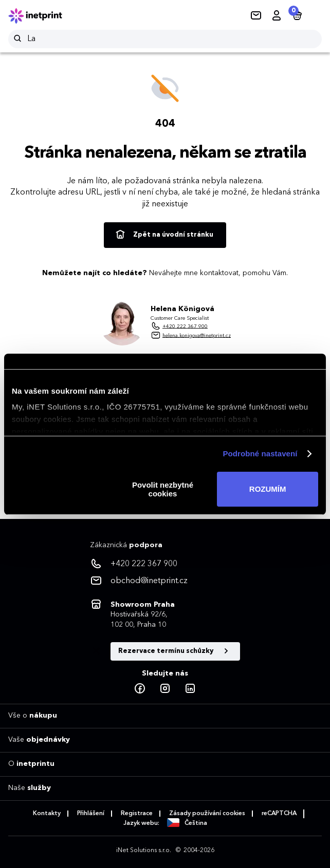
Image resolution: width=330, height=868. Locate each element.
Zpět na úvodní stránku (164, 235)
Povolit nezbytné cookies (163, 489)
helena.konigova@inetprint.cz (197, 335)
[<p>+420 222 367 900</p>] (165, 564)
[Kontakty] (256, 16)
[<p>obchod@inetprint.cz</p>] (165, 581)
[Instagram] (165, 689)
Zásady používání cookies (207, 814)
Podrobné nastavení (260, 454)
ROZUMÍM (268, 489)
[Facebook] (140, 689)
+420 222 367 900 (185, 326)
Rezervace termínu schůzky (175, 651)
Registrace (137, 814)
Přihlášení (91, 814)
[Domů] (42, 16)
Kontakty (47, 814)
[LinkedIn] (190, 689)
